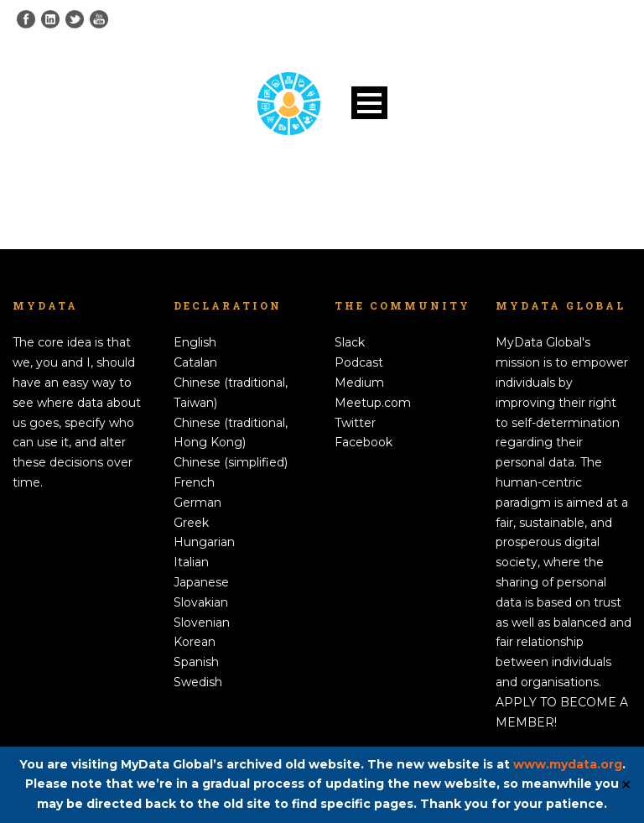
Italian (191, 562)
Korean (195, 642)
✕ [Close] (626, 785)
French (194, 482)
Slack (350, 342)
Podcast (359, 362)
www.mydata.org (568, 764)
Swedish (198, 682)
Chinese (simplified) (231, 462)
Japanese (201, 582)
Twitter (355, 423)
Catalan (195, 362)
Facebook (364, 442)
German (197, 503)
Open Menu (369, 103)
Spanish (196, 662)
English (195, 342)
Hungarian (204, 542)
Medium (359, 383)
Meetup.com (373, 403)
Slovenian (202, 622)
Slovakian (201, 602)
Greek (191, 523)
